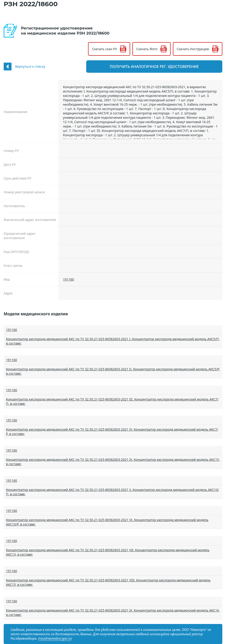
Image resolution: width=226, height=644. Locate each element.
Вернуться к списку (30, 66)
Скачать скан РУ (104, 49)
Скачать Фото (147, 49)
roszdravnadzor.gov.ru (55, 638)
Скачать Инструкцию (193, 49)
